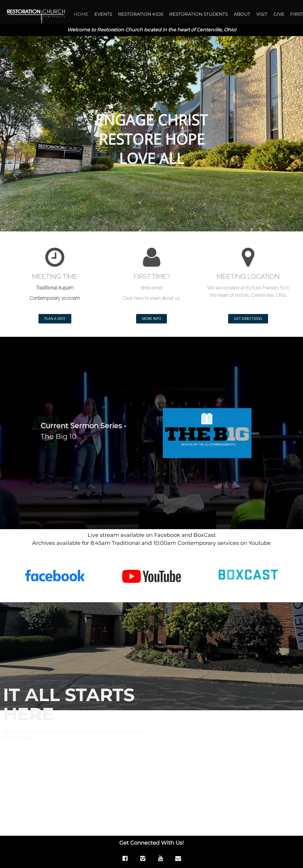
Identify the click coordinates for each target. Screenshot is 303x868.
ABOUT (242, 14)
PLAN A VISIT (55, 319)
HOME (81, 14)
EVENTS (103, 14)
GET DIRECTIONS (248, 319)
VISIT (262, 14)
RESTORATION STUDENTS (199, 14)
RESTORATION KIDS (141, 14)
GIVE (279, 14)
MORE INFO (151, 319)
